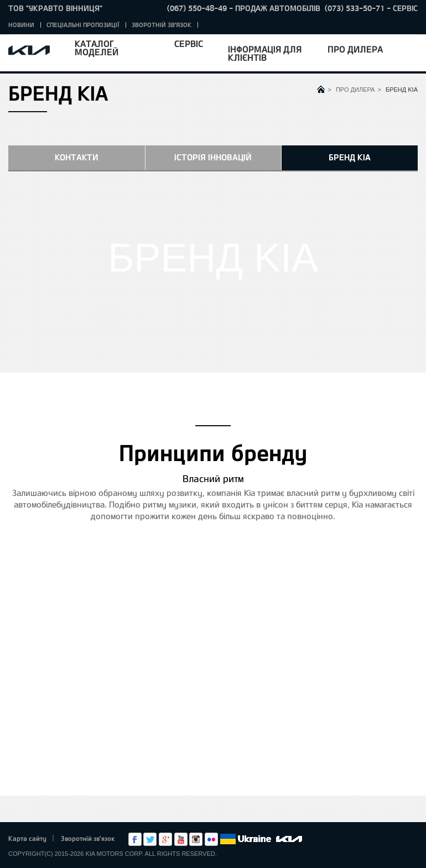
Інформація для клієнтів (265, 53)
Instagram (196, 839)
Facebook (135, 839)
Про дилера (355, 49)
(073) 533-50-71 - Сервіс (371, 8)
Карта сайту (27, 838)
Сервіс (189, 43)
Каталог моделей (97, 48)
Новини (21, 25)
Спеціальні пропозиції (83, 25)
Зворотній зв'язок (162, 25)
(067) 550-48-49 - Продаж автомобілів (244, 8)
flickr (211, 839)
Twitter (150, 839)
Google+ (165, 839)
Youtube (181, 839)
